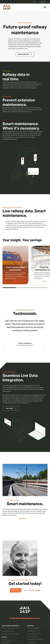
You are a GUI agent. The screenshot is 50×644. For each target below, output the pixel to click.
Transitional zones (32, 631)
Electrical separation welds (34, 634)
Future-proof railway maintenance (10, 634)
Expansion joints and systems (34, 639)
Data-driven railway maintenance (10, 628)
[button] (6, 335)
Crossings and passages (33, 628)
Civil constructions (32, 642)
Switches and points (32, 636)
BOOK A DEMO (16, 590)
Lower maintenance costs (8, 631)
